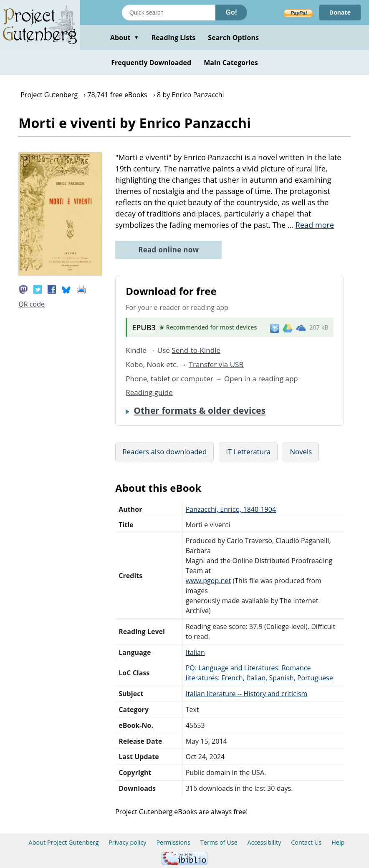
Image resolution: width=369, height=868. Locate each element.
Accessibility (264, 842)
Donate (340, 12)
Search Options (233, 38)
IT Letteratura (248, 452)
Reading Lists (174, 38)
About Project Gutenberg (64, 842)
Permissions (173, 842)
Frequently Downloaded (151, 63)
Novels (301, 452)
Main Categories (231, 63)
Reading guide (149, 392)
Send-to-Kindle (196, 350)
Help (338, 842)
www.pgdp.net (209, 581)
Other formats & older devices (200, 410)
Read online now (168, 250)
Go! (231, 12)
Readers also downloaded (164, 452)
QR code (32, 304)
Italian (195, 652)
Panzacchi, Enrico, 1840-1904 (231, 509)
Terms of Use (219, 842)
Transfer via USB (216, 364)
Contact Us (306, 842)
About (125, 38)
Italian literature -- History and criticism (247, 694)
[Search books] (169, 13)
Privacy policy (128, 842)
